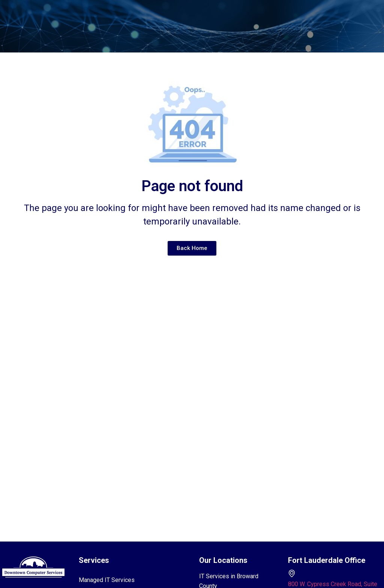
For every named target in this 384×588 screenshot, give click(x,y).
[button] (184, 19)
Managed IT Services (107, 580)
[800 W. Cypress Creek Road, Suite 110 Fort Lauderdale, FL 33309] (292, 573)
